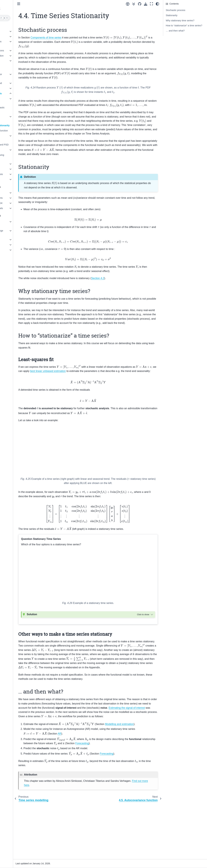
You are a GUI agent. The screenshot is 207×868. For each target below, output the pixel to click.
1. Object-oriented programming (13, 224)
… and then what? (175, 31)
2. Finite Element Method (17, 83)
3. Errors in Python (14, 240)
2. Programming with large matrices (18, 233)
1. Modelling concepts (15, 31)
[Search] (21, 18)
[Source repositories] (140, 4)
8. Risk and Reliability (15, 179)
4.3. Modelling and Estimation (16, 118)
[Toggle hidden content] (145, 653)
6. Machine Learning (15, 169)
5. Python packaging (15, 250)
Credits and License (14, 274)
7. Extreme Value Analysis (18, 174)
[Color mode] (157, 4)
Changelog (10, 268)
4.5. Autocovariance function (21, 131)
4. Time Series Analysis (17, 93)
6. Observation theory (15, 61)
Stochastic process (176, 10)
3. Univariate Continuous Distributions (17, 43)
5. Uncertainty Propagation (18, 56)
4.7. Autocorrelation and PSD (22, 145)
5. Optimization (12, 164)
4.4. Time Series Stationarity (22, 125)
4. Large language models (18, 208)
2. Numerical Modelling (16, 36)
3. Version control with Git (17, 203)
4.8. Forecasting (15, 150)
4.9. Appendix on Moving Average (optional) (20, 157)
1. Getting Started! (14, 193)
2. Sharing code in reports (18, 198)
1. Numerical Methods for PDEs (17, 76)
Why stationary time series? (180, 21)
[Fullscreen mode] (151, 4)
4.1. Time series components (15, 101)
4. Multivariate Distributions (18, 51)
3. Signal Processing (15, 88)
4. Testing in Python (14, 245)
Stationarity (172, 15)
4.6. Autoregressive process (17, 138)
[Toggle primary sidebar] (47, 4)
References (10, 263)
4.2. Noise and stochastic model (20, 109)
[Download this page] (146, 4)
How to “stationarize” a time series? (184, 26)
